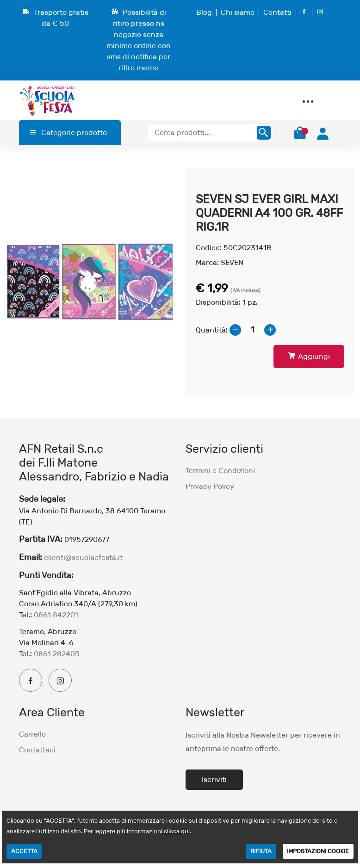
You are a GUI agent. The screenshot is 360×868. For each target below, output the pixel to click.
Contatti (277, 12)
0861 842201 (56, 615)
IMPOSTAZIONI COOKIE (318, 851)
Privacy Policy (210, 486)
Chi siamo (238, 12)
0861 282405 (57, 654)
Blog (204, 12)
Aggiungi (309, 356)
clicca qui (177, 831)
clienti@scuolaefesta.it (83, 557)
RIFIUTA (261, 851)
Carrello (32, 734)
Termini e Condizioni (220, 471)
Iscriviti (214, 779)
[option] (90, 282)
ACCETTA (24, 851)
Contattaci (37, 750)
